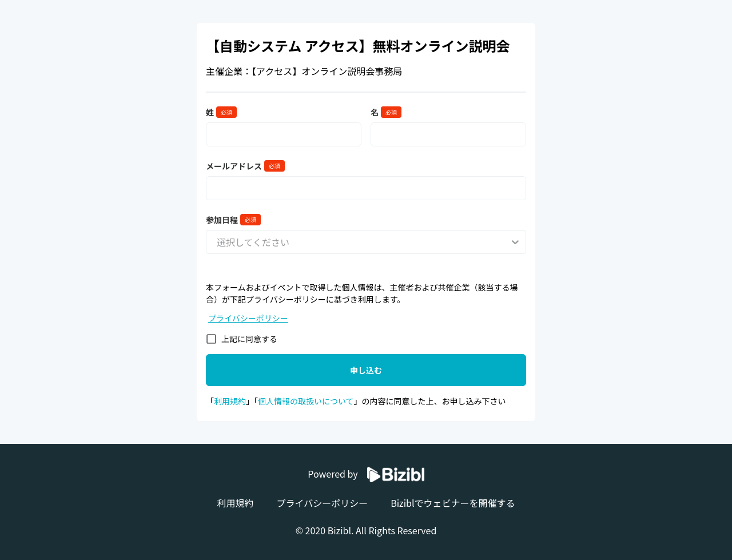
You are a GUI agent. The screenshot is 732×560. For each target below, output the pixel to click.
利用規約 (230, 401)
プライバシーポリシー (248, 318)
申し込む (366, 370)
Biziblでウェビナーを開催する (453, 503)
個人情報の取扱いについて (306, 401)
